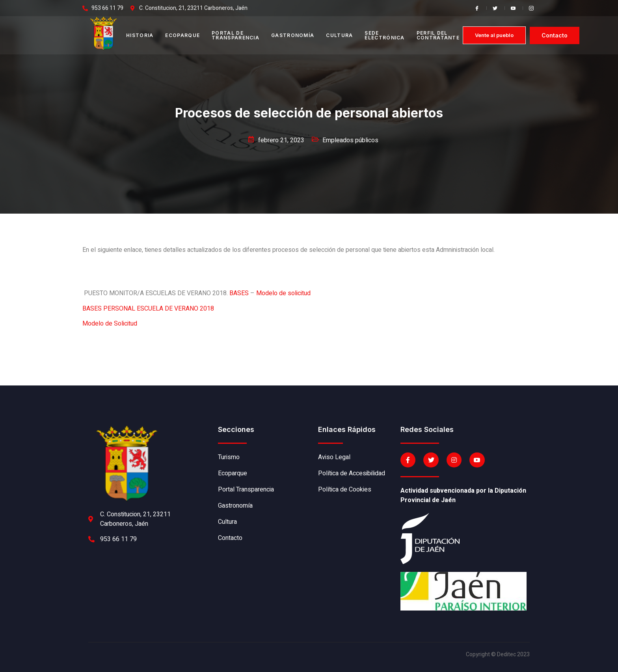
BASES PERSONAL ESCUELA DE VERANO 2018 (148, 309)
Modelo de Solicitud (110, 324)
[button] (494, 35)
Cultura (339, 35)
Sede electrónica (384, 35)
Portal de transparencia (235, 35)
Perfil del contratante (438, 35)
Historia (140, 35)
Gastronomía (293, 35)
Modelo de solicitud (283, 293)
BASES (239, 293)
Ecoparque (182, 35)
